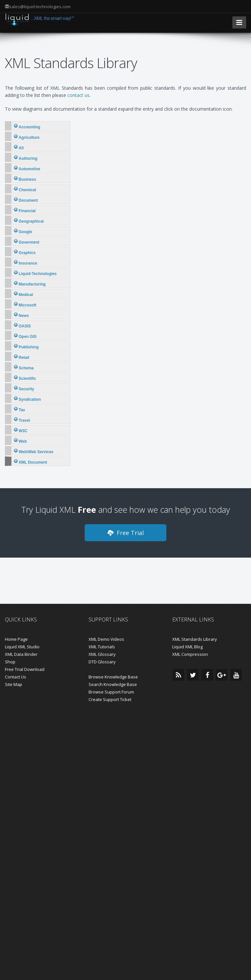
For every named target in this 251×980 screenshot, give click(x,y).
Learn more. (172, 941)
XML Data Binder (21, 654)
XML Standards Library (195, 639)
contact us (78, 95)
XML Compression (190, 654)
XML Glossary (102, 654)
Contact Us (16, 677)
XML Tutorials (102, 647)
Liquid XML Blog (187, 647)
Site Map (14, 684)
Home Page (16, 639)
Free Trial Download (25, 669)
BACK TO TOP (125, 891)
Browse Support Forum (111, 692)
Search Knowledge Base (113, 684)
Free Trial (126, 533)
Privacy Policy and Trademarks (169, 870)
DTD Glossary (102, 662)
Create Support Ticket (110, 699)
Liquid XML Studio (22, 647)
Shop (10, 662)
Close (125, 959)
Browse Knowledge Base (113, 677)
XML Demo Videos (106, 639)
